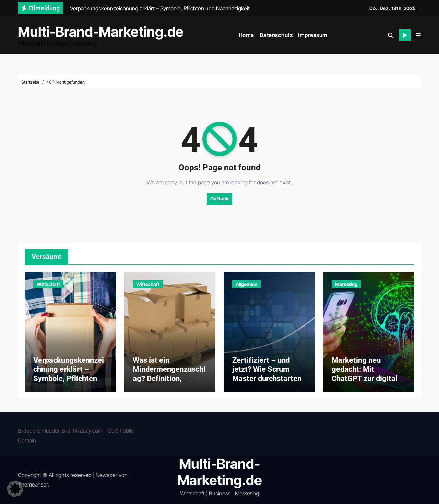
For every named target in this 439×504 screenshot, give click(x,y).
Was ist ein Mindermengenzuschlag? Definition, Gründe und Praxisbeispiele (169, 378)
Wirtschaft (48, 284)
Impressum (313, 35)
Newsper (106, 475)
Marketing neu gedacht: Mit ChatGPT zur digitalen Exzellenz (369, 374)
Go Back (219, 199)
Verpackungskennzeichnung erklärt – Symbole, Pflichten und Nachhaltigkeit (69, 374)
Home (246, 35)
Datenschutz (276, 35)
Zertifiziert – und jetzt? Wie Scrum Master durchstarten (267, 369)
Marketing (346, 284)
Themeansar (33, 484)
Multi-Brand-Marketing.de (101, 32)
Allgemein (246, 284)
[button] (418, 35)
